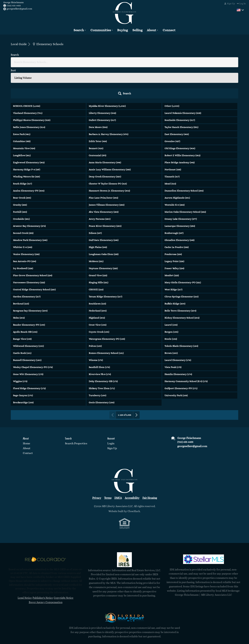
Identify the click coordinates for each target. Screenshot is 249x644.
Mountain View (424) (24, 116)
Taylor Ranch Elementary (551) (181, 95)
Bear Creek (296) (22, 165)
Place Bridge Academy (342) (180, 130)
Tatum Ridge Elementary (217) (105, 264)
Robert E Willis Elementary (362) (182, 123)
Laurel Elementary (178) (178, 328)
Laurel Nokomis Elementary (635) (183, 81)
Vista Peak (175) (173, 335)
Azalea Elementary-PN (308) (29, 158)
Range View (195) (22, 306)
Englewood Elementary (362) (29, 130)
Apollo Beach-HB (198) (25, 299)
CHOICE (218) (96, 257)
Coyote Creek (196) (99, 299)
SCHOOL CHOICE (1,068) (27, 73)
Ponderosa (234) (173, 222)
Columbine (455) (22, 109)
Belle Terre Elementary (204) (180, 278)
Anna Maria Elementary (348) (105, 130)
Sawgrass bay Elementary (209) (30, 278)
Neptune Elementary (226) (103, 236)
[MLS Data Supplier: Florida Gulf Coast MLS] (125, 585)
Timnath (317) (172, 144)
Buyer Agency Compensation (46, 570)
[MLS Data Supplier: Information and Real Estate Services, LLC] (124, 527)
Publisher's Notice (43, 565)
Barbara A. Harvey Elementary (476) (109, 102)
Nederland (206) (98, 278)
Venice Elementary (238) (26, 222)
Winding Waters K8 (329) (26, 144)
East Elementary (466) (177, 102)
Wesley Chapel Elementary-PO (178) (33, 335)
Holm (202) (19, 285)
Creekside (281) (21, 186)
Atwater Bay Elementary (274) (29, 193)
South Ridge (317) (22, 151)
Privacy (97, 465)
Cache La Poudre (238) (177, 215)
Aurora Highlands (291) (177, 165)
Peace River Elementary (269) (105, 193)
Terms (108, 465)
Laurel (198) (171, 292)
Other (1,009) (172, 73)
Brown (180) (171, 321)
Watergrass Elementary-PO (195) (107, 306)
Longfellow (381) (22, 123)
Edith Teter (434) (98, 109)
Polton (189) (95, 313)
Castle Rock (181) (22, 321)
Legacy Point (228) (174, 229)
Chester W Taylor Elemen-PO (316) (108, 151)
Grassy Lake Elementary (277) (181, 186)
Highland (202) (97, 285)
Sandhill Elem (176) (99, 335)
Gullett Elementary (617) (102, 88)
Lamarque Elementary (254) (180, 193)
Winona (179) (96, 328)
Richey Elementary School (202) (182, 285)
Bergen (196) (171, 299)
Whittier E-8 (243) (23, 215)
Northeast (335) (173, 137)
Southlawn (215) (97, 271)
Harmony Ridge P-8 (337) (27, 137)
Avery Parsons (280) (100, 186)
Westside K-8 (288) (175, 172)
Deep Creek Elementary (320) (105, 144)
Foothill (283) (20, 179)
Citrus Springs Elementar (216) (182, 264)
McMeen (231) (96, 229)
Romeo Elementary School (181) (106, 321)
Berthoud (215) (21, 271)
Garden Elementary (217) (27, 264)
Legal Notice (25, 565)
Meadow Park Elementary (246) (30, 208)
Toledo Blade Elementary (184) (181, 313)
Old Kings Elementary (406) (180, 116)
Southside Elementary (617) (180, 88)
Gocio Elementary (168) (102, 370)
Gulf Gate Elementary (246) (104, 208)
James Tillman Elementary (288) (107, 172)
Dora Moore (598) (98, 95)
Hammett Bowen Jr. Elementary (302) (109, 158)
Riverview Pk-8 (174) (100, 342)
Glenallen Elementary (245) (179, 208)
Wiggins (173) (20, 349)
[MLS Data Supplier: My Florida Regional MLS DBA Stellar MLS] (204, 527)
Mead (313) (170, 151)
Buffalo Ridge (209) (175, 271)
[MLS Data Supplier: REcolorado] (45, 527)
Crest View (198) (98, 292)
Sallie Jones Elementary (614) (29, 95)
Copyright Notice (64, 565)
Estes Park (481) (22, 102)
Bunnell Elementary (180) (27, 328)
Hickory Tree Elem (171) (102, 356)
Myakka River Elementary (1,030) (107, 73)
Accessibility (132, 465)
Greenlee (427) (172, 109)
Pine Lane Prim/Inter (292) (103, 165)
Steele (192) (171, 306)
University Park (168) (176, 363)
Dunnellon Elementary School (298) (184, 158)
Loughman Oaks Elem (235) (104, 222)
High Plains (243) (98, 215)
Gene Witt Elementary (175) (28, 342)
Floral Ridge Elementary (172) (29, 356)
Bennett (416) (96, 116)
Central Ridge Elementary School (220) (34, 257)
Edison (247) (95, 201)
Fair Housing (150, 465)
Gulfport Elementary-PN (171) (181, 356)
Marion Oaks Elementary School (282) (185, 179)
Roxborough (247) (174, 201)
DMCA (118, 465)
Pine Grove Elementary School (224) (33, 243)
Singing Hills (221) (99, 250)
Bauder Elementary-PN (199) (29, 292)
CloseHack (134, 479)
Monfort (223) (172, 243)
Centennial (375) (97, 123)
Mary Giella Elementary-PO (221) (183, 250)
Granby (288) (20, 172)
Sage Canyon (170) (23, 363)
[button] (228, 61)
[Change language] (240, 10)
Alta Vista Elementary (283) (104, 179)
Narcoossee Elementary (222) (29, 250)
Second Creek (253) (23, 201)
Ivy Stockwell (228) (23, 236)
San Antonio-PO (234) (25, 229)
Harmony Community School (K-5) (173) (186, 349)
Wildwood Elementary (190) (28, 313)
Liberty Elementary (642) (102, 81)
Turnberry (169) (97, 363)
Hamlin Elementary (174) (178, 342)
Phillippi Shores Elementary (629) (32, 88)
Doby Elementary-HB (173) (103, 349)
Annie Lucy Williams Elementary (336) (110, 137)
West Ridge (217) (173, 257)
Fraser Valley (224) (174, 236)
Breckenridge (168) (23, 370)
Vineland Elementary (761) (28, 81)
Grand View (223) (98, 243)
